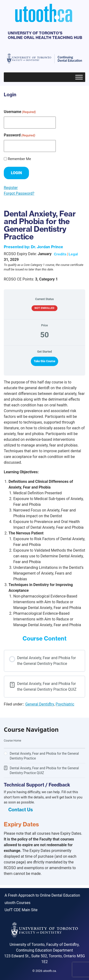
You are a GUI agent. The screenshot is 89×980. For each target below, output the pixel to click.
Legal (73, 254)
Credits (60, 254)
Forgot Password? (19, 193)
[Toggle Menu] (79, 77)
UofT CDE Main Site (21, 910)
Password (19, 135)
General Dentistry (40, 704)
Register (11, 188)
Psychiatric (65, 704)
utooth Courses (17, 903)
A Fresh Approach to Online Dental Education (42, 895)
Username (20, 112)
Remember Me (19, 159)
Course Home (12, 741)
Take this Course (44, 361)
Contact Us (21, 810)
